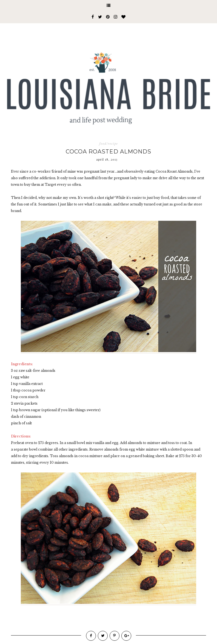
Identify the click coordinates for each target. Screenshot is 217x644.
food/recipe (108, 144)
